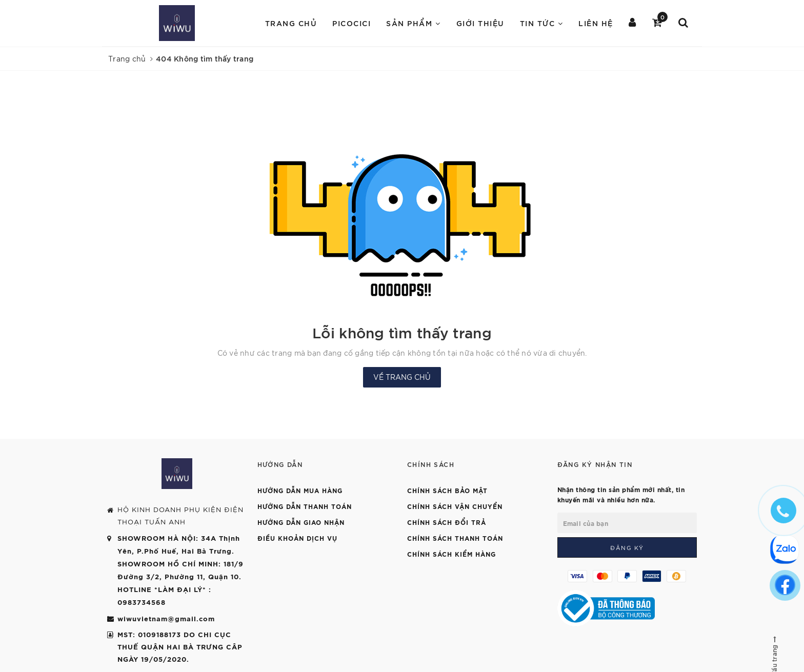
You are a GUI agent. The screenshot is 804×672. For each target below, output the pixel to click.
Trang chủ (291, 23)
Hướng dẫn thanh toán (305, 506)
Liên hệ (596, 23)
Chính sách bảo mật (447, 490)
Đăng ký (627, 547)
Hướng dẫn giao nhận (301, 522)
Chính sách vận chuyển (455, 506)
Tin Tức (542, 23)
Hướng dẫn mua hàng (300, 490)
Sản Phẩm (413, 23)
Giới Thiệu (480, 23)
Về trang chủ (402, 377)
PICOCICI (351, 23)
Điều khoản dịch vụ (297, 538)
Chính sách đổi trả (447, 522)
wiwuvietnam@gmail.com (166, 618)
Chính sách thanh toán (455, 538)
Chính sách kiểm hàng (451, 554)
